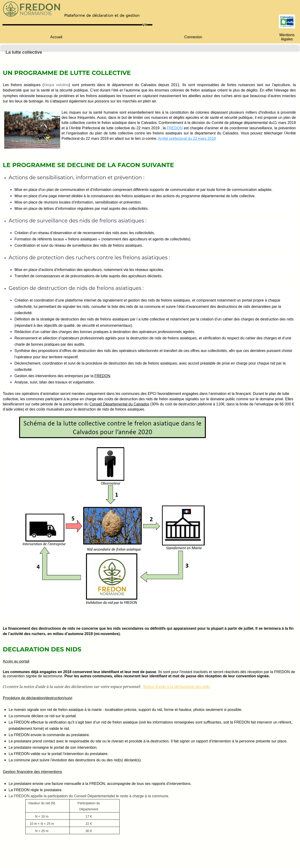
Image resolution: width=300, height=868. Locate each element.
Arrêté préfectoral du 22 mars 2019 (187, 139)
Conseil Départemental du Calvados (119, 404)
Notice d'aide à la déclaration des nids (177, 687)
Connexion (193, 37)
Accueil (56, 37)
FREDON (175, 128)
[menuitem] (56, 37)
